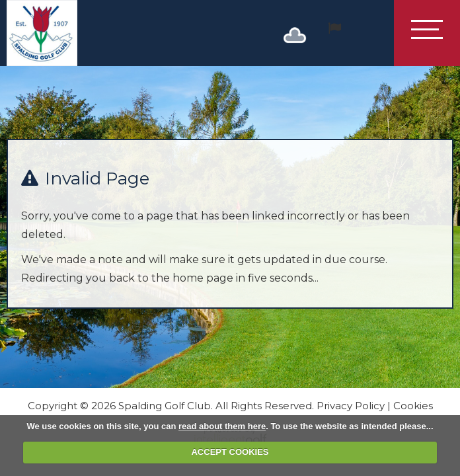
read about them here (222, 426)
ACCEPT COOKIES (230, 452)
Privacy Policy (351, 406)
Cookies (413, 406)
